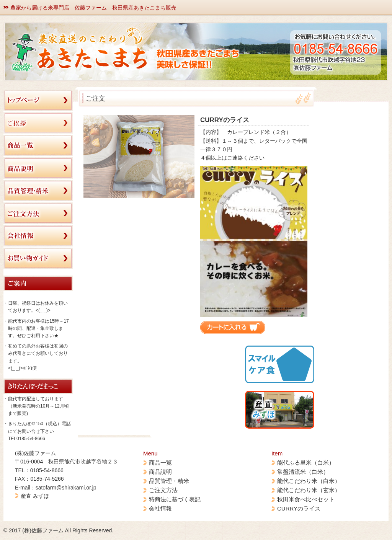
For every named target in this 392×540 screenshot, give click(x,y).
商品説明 (160, 472)
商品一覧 (160, 463)
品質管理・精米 (169, 481)
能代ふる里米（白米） (306, 463)
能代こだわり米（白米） (309, 481)
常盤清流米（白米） (303, 472)
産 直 (264, 409)
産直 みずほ (35, 496)
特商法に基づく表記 (175, 499)
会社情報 (160, 508)
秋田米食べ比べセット (306, 499)
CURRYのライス (299, 508)
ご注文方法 (163, 490)
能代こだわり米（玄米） (309, 490)
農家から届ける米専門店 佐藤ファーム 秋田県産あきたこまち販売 (93, 8)
